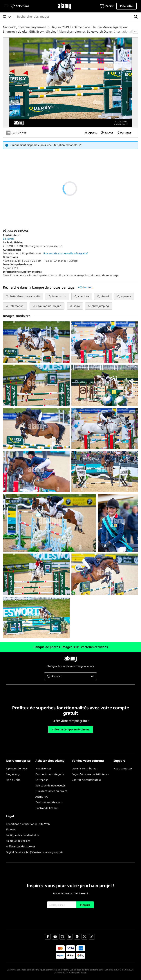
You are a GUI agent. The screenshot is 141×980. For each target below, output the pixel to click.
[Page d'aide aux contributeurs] (90, 774)
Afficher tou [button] (85, 287)
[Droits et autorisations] (49, 802)
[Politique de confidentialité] (22, 835)
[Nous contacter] (123, 769)
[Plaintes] (11, 830)
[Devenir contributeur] (85, 769)
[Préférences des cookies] (21, 847)
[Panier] (107, 6)
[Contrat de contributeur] (86, 780)
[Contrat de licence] (47, 808)
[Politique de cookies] (18, 841)
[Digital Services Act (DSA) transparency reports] (35, 852)
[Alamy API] (42, 797)
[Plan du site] (13, 780)
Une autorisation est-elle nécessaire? (66, 253)
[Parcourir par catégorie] (50, 774)
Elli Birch (8, 239)
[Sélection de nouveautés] (50, 786)
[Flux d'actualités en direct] (51, 791)
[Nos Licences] (43, 769)
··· (135, 32)
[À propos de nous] (17, 769)
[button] (6, 6)
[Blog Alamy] (13, 774)
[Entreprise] (42, 780)
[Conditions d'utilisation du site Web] (28, 824)
